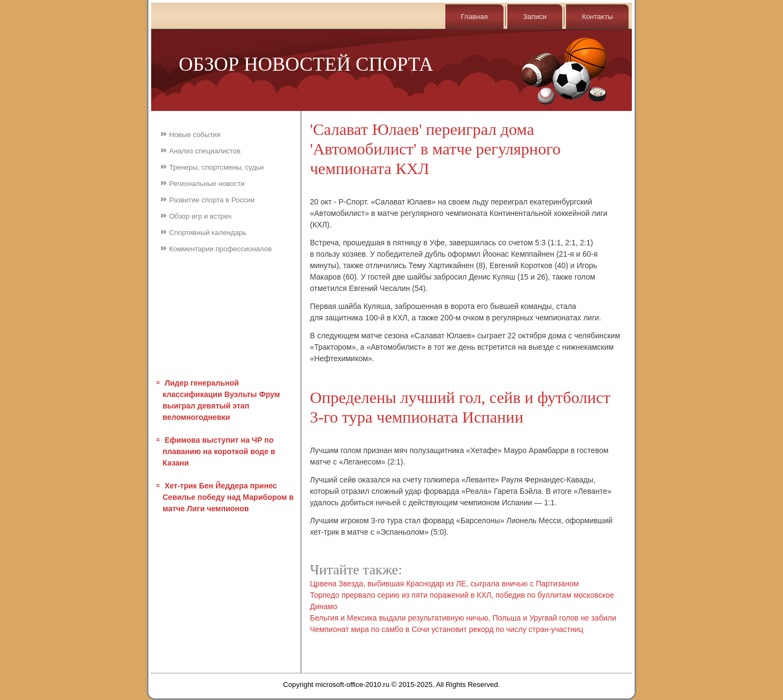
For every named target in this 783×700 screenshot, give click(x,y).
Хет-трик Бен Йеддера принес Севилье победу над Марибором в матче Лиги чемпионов (228, 497)
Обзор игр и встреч (200, 216)
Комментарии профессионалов (220, 249)
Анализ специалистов (205, 151)
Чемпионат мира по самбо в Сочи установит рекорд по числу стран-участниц (446, 629)
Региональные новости (207, 184)
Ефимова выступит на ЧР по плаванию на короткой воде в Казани (219, 451)
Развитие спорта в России (212, 200)
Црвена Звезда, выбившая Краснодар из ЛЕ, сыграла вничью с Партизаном (444, 584)
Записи (535, 17)
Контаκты (597, 17)
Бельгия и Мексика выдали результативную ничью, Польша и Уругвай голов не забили (463, 618)
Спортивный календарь (208, 233)
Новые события (195, 135)
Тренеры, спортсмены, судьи (216, 167)
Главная (474, 17)
